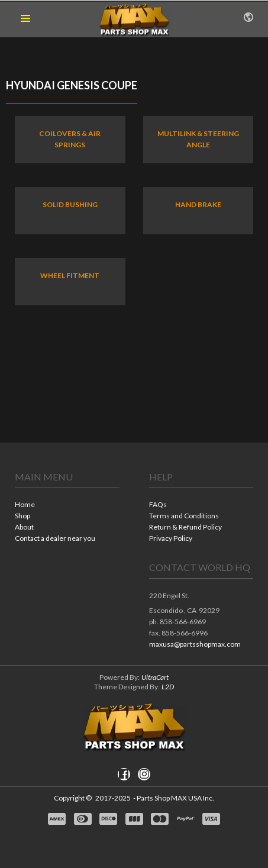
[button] (25, 19)
